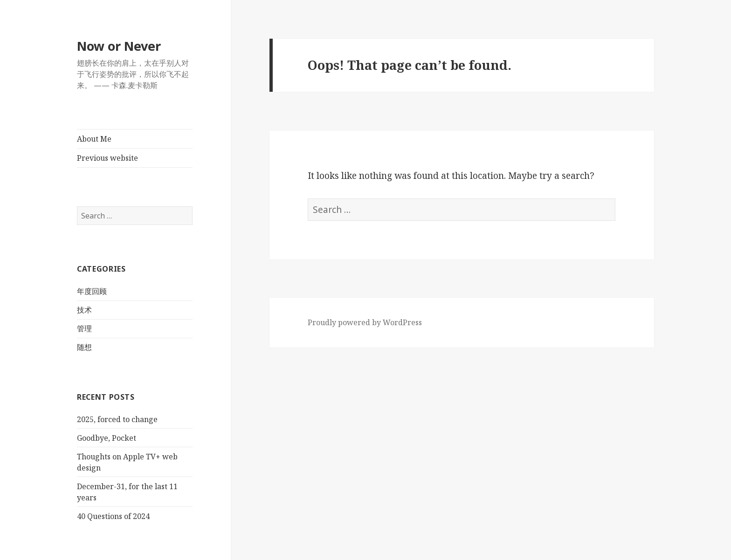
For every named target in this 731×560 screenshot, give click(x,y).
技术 (84, 310)
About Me (94, 139)
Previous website (107, 158)
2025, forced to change (117, 419)
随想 (84, 347)
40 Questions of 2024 (113, 516)
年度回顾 (92, 291)
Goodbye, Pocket (107, 438)
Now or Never (119, 46)
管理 (84, 328)
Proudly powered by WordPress (365, 322)
